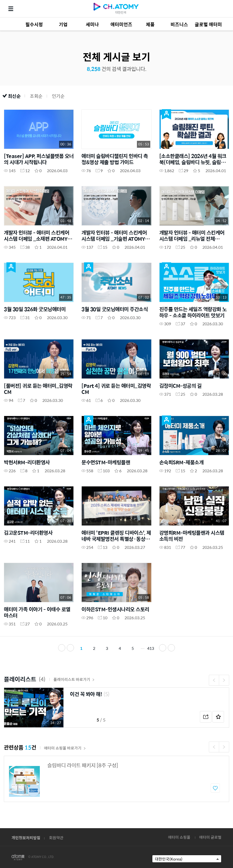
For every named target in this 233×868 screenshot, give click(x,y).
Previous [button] (214, 680)
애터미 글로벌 (210, 837)
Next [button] (224, 680)
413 (151, 648)
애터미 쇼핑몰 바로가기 (65, 748)
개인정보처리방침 (26, 838)
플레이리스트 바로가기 (74, 679)
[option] (116, 708)
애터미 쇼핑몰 (179, 837)
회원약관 (56, 838)
